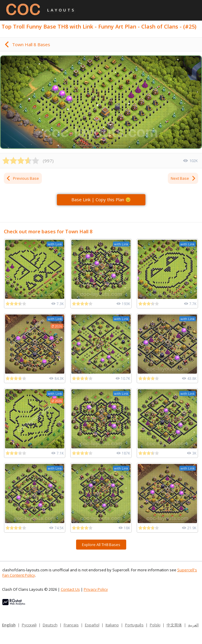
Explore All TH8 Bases (101, 545)
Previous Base (22, 178)
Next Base (183, 178)
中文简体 (174, 625)
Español (92, 625)
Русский (29, 625)
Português (134, 625)
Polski (155, 625)
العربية (193, 625)
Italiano (112, 625)
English (9, 625)
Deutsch (50, 625)
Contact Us (70, 589)
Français (71, 625)
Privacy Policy (96, 589)
